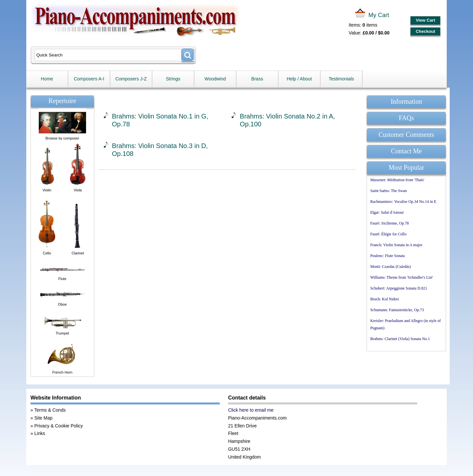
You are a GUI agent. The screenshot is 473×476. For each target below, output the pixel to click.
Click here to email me (251, 410)
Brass (257, 79)
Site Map (43, 418)
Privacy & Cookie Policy (58, 426)
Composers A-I (89, 79)
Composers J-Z (131, 79)
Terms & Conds (50, 410)
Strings (173, 79)
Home (47, 79)
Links (40, 433)
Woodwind (215, 79)
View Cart (426, 20)
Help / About (299, 79)
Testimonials (341, 79)
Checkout (426, 31)
